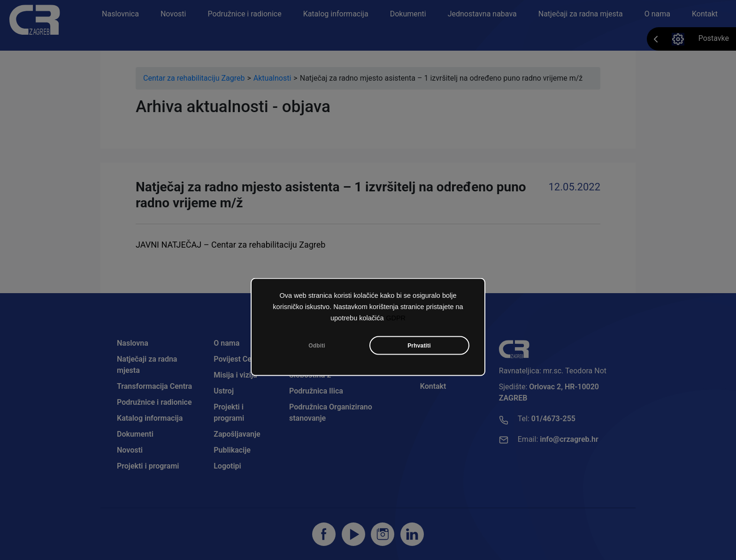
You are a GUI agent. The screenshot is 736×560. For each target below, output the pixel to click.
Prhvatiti (419, 348)
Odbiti (317, 348)
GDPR (396, 320)
